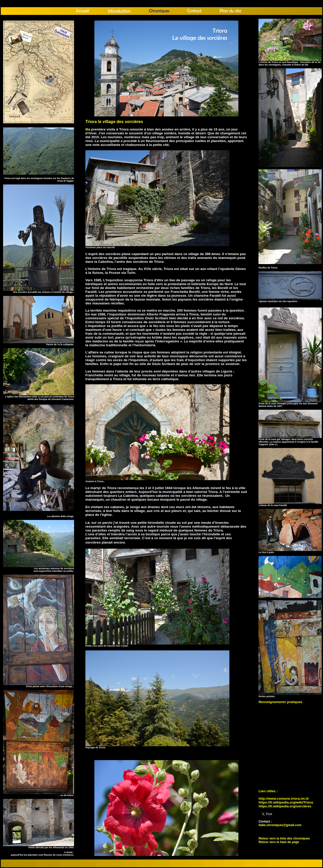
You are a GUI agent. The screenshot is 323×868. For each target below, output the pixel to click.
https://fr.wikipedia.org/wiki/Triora (286, 802)
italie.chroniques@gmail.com (280, 825)
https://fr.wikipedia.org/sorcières (285, 806)
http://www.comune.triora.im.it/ (284, 799)
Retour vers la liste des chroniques (284, 838)
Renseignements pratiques (280, 702)
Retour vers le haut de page (279, 842)
